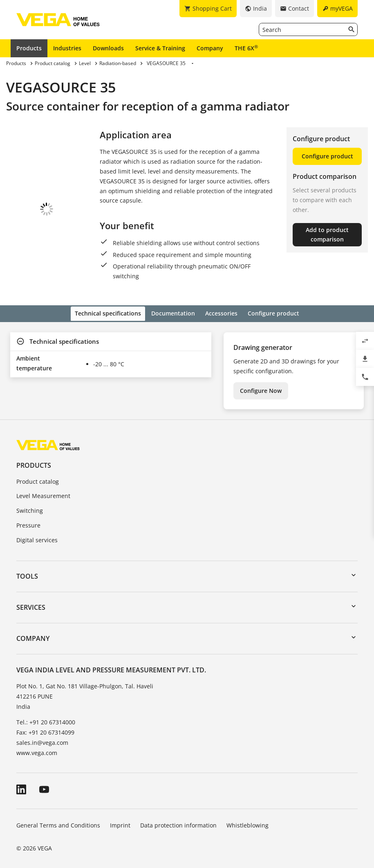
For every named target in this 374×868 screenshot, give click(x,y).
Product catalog (38, 475)
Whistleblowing (247, 819)
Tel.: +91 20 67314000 (46, 716)
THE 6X (246, 48)
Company (210, 48)
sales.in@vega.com (42, 736)
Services (31, 601)
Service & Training (160, 48)
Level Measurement (43, 490)
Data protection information (178, 819)
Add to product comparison (327, 235)
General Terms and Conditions (58, 819)
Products (29, 48)
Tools (27, 570)
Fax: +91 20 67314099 (45, 726)
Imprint (120, 819)
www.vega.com (37, 746)
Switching (30, 504)
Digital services (37, 533)
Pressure (28, 519)
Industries (67, 48)
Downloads (108, 48)
